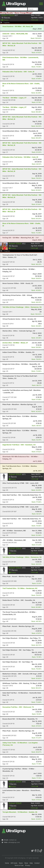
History (34, 20)
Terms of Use (19, 865)
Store (26, 863)
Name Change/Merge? (23, 13)
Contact (37, 863)
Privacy (28, 865)
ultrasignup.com (14, 842)
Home (7, 863)
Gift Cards (14, 863)
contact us (13, 840)
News (21, 863)
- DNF (21, 238)
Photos (5, 20)
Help (31, 863)
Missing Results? (7, 13)
